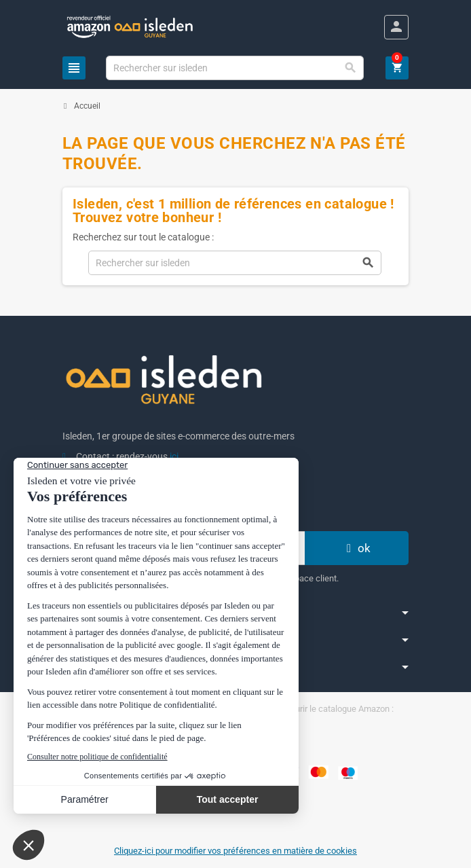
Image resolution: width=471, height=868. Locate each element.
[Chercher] (235, 68)
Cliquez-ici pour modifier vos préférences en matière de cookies (235, 851)
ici (174, 456)
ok (357, 548)
